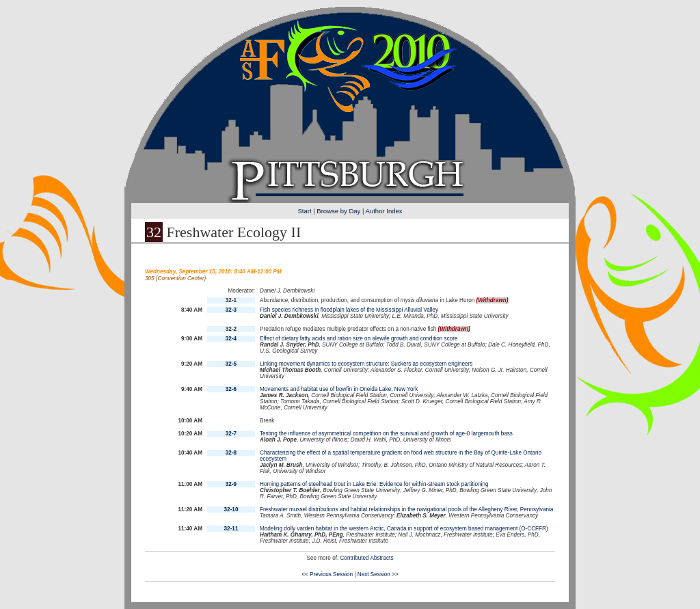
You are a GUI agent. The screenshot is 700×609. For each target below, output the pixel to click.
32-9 (231, 484)
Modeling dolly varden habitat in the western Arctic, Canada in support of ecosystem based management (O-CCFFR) (404, 529)
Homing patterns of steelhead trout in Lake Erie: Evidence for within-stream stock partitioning (374, 484)
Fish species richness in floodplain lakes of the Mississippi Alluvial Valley (349, 310)
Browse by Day (338, 211)
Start (304, 211)
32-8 (231, 453)
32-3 (231, 310)
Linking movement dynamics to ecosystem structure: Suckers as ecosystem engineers (366, 364)
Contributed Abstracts (366, 558)
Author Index (384, 211)
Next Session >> (378, 574)
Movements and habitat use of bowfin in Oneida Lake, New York (339, 389)
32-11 (231, 529)
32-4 (231, 339)
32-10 (231, 510)
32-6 (231, 389)
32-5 (231, 364)
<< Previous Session (327, 574)
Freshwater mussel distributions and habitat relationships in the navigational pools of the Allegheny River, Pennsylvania (406, 510)
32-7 (231, 434)
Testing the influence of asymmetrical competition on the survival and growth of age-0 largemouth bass (386, 434)
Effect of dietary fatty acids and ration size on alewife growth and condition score (359, 339)
